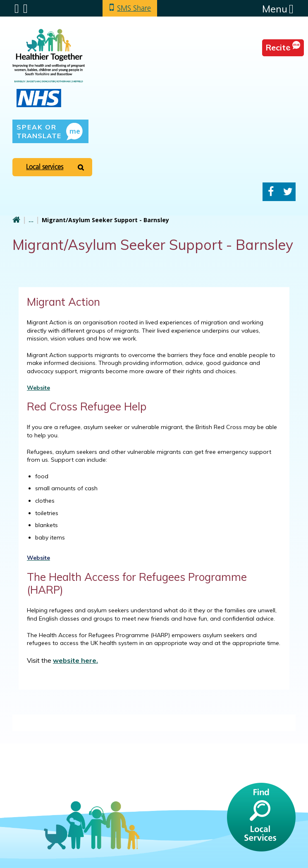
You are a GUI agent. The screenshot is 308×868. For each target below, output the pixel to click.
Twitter (288, 192)
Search (25, 9)
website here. (75, 660)
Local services (45, 167)
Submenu (17, 9)
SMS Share (134, 8)
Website (38, 388)
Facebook (271, 192)
